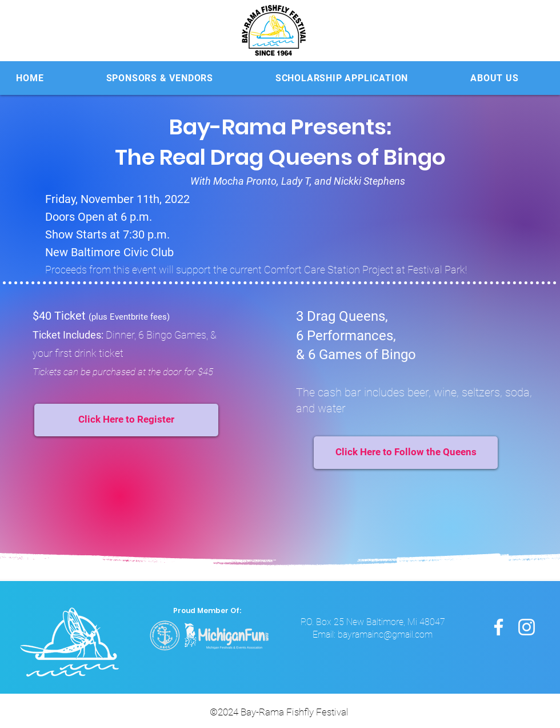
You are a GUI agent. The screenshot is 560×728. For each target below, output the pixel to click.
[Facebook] (499, 627)
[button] (159, 78)
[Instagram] (527, 627)
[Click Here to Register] (126, 420)
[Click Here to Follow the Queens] (406, 453)
